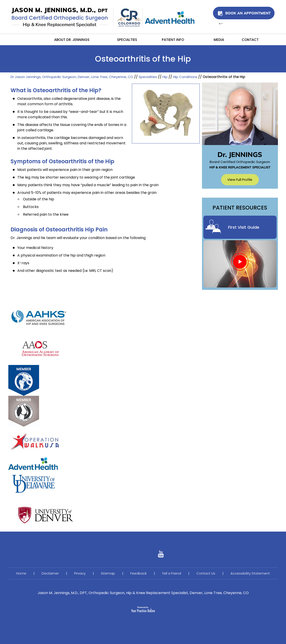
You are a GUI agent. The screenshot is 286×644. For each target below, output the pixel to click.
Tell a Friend (172, 573)
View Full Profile (240, 180)
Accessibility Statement (250, 573)
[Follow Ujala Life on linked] (161, 555)
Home (34, 40)
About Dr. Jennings (72, 40)
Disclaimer (50, 573)
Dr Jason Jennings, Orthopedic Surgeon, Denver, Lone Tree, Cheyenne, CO (72, 77)
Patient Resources (240, 208)
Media (219, 40)
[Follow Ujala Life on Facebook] (125, 555)
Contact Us (206, 573)
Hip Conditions (185, 77)
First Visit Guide (244, 227)
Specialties (127, 40)
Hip (165, 77)
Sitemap (108, 573)
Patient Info (173, 40)
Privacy (80, 573)
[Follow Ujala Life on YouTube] (143, 555)
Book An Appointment (248, 13)
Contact (250, 40)
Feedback (139, 573)
